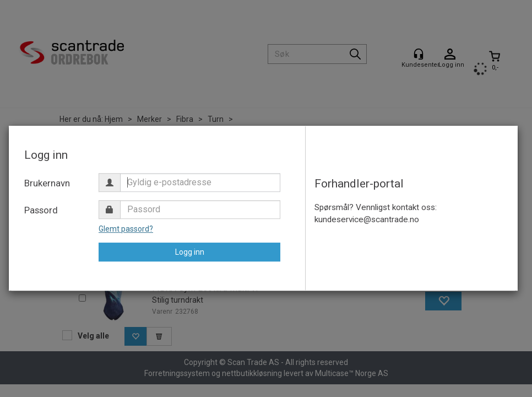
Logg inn (190, 252)
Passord (41, 210)
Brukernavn (47, 183)
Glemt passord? (126, 229)
